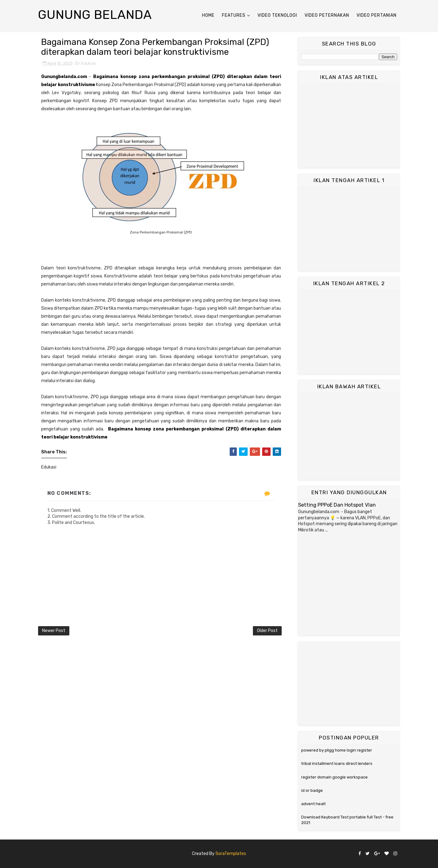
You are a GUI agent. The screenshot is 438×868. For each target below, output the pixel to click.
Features (234, 15)
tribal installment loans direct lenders (337, 763)
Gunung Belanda (95, 15)
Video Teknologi (277, 15)
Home (208, 15)
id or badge (312, 790)
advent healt (313, 804)
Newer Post (54, 631)
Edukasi (89, 63)
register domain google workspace (334, 777)
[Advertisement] (349, 126)
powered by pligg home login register (337, 750)
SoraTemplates (231, 854)
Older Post (267, 631)
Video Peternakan (327, 15)
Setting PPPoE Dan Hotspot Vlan (337, 505)
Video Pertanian (377, 15)
